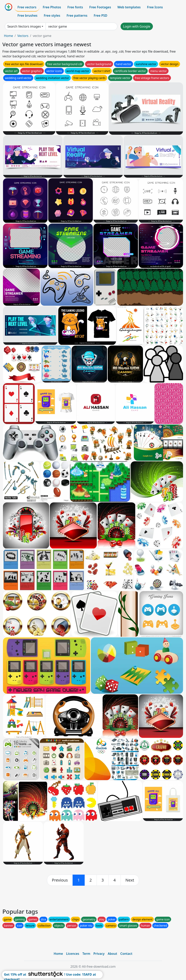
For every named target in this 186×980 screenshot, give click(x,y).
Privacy (99, 954)
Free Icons (155, 7)
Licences (73, 954)
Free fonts (75, 7)
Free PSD (101, 15)
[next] (130, 880)
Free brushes (27, 15)
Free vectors (27, 7)
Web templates (129, 7)
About (112, 954)
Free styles (52, 15)
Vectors (23, 36)
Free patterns (77, 15)
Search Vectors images (24, 26)
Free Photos (52, 7)
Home (9, 36)
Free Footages (100, 7)
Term (86, 954)
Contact (126, 954)
